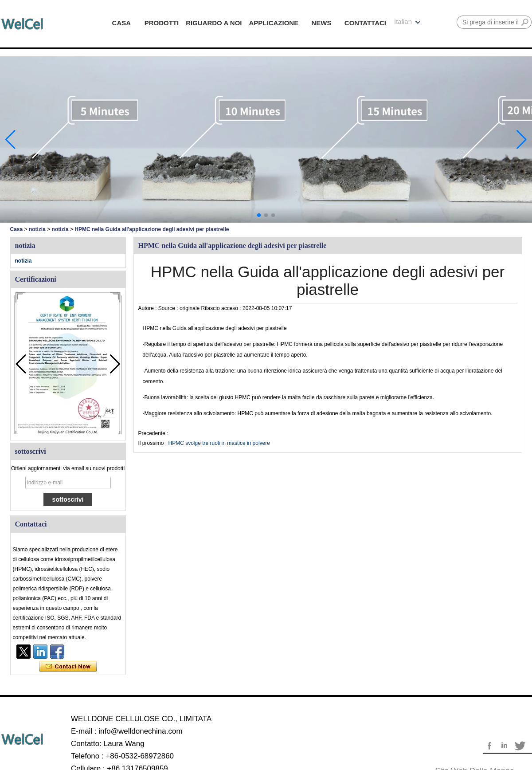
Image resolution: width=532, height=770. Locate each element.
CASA (122, 23)
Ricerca (525, 22)
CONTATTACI (365, 23)
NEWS (322, 23)
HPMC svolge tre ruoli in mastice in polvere (219, 443)
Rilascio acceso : (222, 308)
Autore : (148, 308)
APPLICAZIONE (274, 23)
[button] (259, 215)
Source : (169, 308)
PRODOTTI (162, 23)
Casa (17, 229)
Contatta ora (68, 667)
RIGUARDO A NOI (214, 23)
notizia (37, 229)
